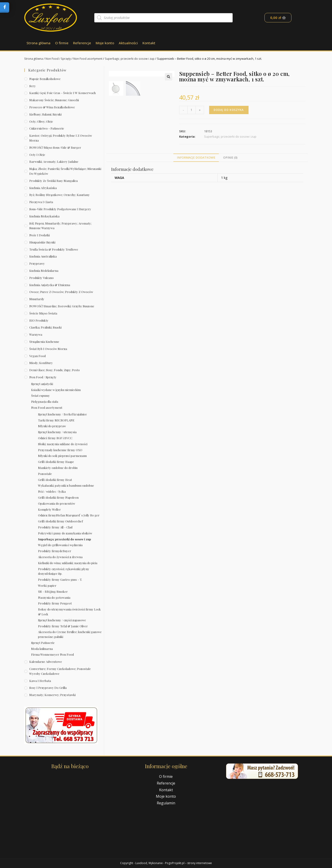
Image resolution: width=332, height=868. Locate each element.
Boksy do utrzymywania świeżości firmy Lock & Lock (69, 612)
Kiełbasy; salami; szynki (45, 114)
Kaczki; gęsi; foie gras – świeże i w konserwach (62, 93)
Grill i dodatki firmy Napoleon (58, 497)
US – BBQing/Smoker (53, 591)
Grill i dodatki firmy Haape (56, 462)
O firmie (62, 43)
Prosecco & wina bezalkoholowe (52, 107)
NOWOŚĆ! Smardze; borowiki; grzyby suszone (62, 306)
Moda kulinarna (42, 649)
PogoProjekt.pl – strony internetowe (188, 863)
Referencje (82, 43)
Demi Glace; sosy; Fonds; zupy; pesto (55, 370)
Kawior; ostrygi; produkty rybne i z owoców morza (61, 138)
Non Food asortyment (91, 59)
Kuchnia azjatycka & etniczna (50, 285)
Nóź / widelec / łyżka (52, 491)
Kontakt (149, 43)
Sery (33, 86)
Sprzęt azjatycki (42, 384)
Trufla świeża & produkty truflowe (54, 249)
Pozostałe (45, 474)
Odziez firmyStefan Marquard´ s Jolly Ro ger (69, 515)
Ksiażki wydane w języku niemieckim (56, 390)
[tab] (196, 173)
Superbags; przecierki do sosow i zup (135, 59)
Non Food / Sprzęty (60, 59)
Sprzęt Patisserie (43, 643)
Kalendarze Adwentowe (46, 662)
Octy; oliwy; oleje (41, 121)
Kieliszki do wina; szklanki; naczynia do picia (68, 563)
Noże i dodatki (40, 235)
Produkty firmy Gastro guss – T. (60, 579)
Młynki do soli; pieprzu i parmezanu (62, 456)
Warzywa (36, 334)
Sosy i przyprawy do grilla (48, 688)
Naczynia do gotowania (54, 597)
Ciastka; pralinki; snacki (45, 327)
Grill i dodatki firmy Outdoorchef (61, 521)
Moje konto (105, 43)
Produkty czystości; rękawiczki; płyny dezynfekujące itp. (64, 571)
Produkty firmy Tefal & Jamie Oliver (63, 626)
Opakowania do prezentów (57, 503)
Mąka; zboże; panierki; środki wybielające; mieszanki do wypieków (65, 171)
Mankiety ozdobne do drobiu (58, 468)
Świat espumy (40, 395)
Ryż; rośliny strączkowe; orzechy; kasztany (59, 195)
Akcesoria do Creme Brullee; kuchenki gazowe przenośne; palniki (70, 634)
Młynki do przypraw (52, 426)
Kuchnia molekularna (44, 271)
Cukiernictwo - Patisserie (47, 128)
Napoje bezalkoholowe (45, 79)
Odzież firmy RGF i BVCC (55, 438)
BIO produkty (39, 320)
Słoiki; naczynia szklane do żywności (63, 444)
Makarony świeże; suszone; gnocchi (54, 100)
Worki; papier (47, 585)
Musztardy (37, 299)
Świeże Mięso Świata (43, 313)
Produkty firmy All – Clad (55, 527)
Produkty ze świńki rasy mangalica (53, 181)
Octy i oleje (37, 155)
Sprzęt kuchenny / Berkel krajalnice (62, 414)
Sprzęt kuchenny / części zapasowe (62, 620)
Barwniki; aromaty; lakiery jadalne (54, 161)
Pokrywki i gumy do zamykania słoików (65, 533)
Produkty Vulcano (41, 278)
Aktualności (128, 43)
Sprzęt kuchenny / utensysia (57, 432)
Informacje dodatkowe (196, 173)
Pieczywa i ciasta (41, 202)
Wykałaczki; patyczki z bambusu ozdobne (66, 485)
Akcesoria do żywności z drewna (60, 557)
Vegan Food (37, 356)
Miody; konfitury (41, 363)
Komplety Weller (49, 509)
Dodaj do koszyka (230, 110)
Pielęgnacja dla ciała (45, 401)
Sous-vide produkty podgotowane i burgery (60, 209)
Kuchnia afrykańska (43, 188)
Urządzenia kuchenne (44, 342)
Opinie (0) (230, 173)
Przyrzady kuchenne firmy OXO (60, 450)
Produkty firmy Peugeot (55, 603)
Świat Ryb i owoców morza (48, 349)
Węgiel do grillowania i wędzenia (60, 545)
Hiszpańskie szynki (42, 242)
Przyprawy (37, 263)
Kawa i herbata (40, 681)
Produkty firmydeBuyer (55, 551)
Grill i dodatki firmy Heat (55, 480)
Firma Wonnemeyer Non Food (52, 654)
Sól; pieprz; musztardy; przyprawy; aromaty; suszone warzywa (60, 226)
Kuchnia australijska (43, 256)
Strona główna (39, 43)
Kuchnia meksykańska (44, 216)
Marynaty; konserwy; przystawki (52, 695)
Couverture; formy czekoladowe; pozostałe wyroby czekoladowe (60, 671)
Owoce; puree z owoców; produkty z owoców (61, 292)
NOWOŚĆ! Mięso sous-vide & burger (55, 147)
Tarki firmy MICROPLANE (56, 420)
